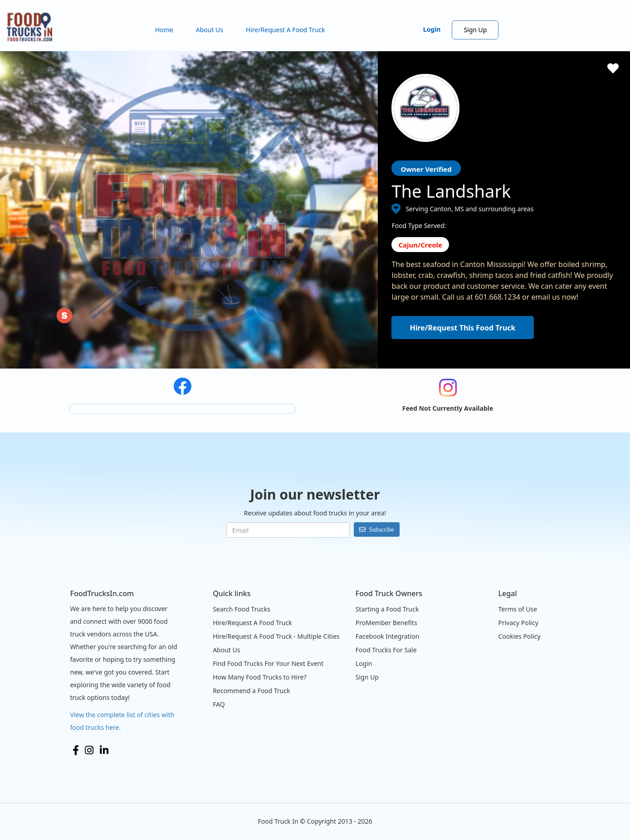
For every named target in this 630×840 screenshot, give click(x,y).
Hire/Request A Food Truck (286, 30)
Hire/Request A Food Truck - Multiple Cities (276, 636)
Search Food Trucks (242, 609)
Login (432, 29)
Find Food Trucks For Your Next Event (268, 663)
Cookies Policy (519, 636)
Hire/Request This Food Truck (462, 328)
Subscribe (381, 529)
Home (164, 30)
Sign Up (475, 30)
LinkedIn (104, 750)
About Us (210, 30)
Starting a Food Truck (387, 609)
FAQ (219, 704)
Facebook (76, 750)
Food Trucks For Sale (386, 650)
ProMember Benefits (386, 623)
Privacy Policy (518, 623)
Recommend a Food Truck (251, 691)
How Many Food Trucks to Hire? (259, 677)
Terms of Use (518, 609)
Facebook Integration (388, 636)
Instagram (89, 750)
